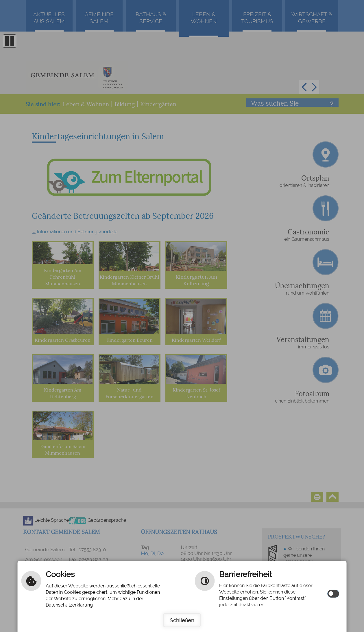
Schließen (182, 620)
